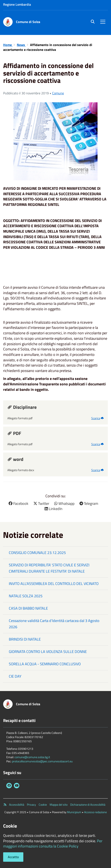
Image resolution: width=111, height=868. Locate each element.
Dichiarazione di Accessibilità (88, 805)
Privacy (31, 805)
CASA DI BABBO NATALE (28, 608)
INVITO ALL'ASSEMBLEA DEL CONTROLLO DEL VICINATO (54, 584)
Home (8, 45)
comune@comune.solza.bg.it (32, 757)
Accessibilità (17, 805)
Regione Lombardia (17, 4)
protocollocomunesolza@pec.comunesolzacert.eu (42, 761)
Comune (58, 93)
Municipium (74, 812)
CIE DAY (15, 676)
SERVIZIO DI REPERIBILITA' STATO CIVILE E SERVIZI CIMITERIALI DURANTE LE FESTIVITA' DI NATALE (49, 568)
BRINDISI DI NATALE (25, 639)
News (21, 45)
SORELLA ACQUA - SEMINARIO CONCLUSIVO (45, 664)
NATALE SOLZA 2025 (26, 596)
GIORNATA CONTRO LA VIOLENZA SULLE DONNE (48, 652)
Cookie (43, 805)
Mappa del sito (59, 805)
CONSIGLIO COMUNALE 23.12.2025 (37, 553)
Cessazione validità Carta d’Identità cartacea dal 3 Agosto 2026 (54, 624)
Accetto (13, 857)
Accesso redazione (95, 812)
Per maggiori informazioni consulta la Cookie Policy (53, 844)
